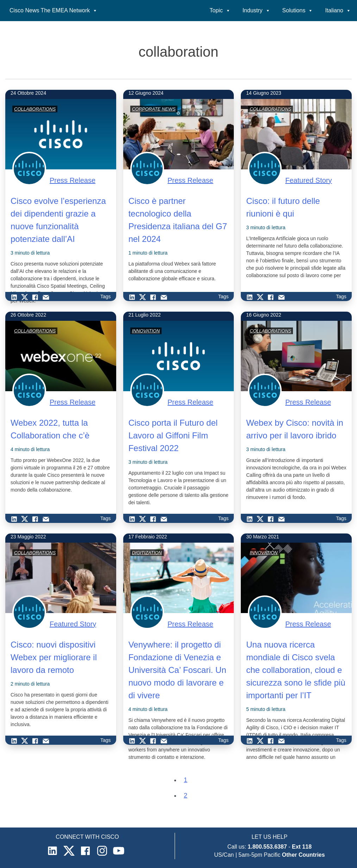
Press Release (73, 180)
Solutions (298, 10)
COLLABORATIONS (35, 109)
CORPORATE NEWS (154, 109)
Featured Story (308, 180)
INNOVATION (146, 331)
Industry (256, 10)
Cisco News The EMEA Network (54, 10)
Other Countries (303, 855)
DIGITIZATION (147, 553)
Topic (220, 10)
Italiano (338, 10)
